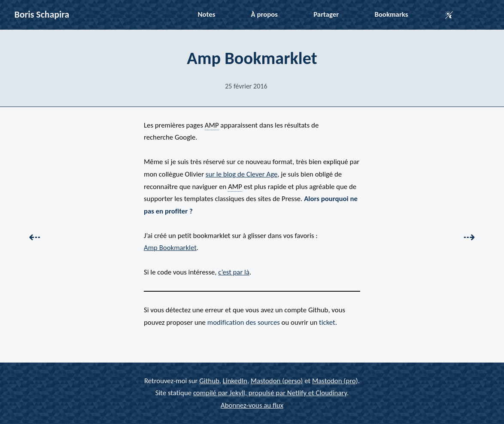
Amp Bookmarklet (170, 248)
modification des (244, 322)
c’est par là (234, 272)
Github (209, 381)
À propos (264, 14)
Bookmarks (391, 14)
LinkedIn (235, 381)
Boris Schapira (42, 14)
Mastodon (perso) (277, 381)
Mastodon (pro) (335, 381)
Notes (207, 14)
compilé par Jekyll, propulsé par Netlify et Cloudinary (270, 393)
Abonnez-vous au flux (252, 405)
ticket (327, 322)
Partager (326, 14)
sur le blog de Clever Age (242, 174)
